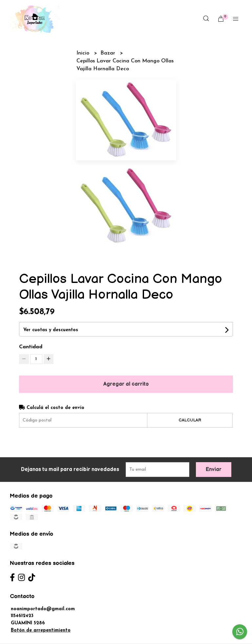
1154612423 (22, 616)
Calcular (190, 420)
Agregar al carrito (126, 384)
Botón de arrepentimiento (41, 630)
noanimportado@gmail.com (43, 609)
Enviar (214, 470)
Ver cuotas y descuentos (51, 330)
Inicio (84, 53)
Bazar (109, 53)
